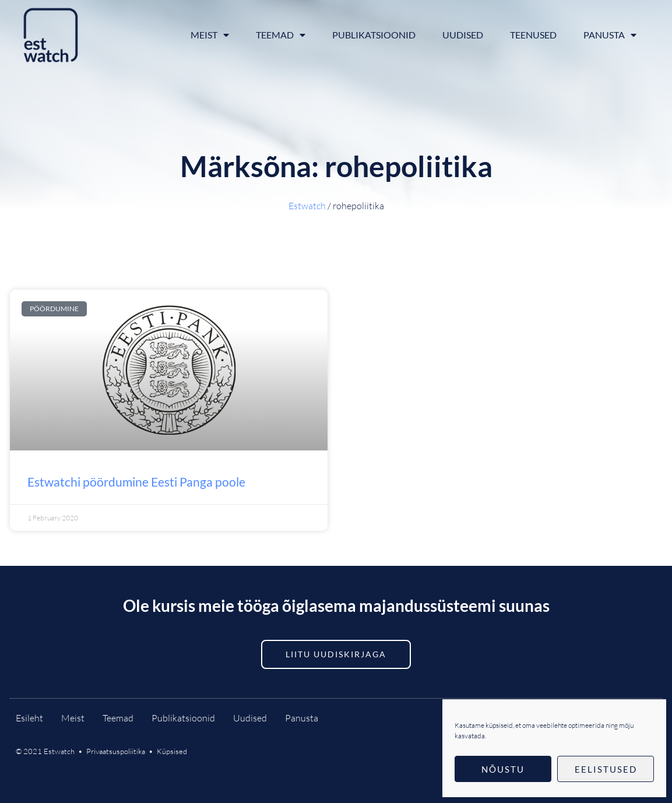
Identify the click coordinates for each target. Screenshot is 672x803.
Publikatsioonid (374, 35)
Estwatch (307, 206)
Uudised (463, 35)
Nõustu (503, 769)
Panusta (610, 35)
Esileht (29, 718)
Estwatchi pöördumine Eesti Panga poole (136, 482)
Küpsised (172, 751)
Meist (210, 35)
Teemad (281, 35)
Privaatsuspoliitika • (122, 751)
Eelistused (606, 769)
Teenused (533, 35)
